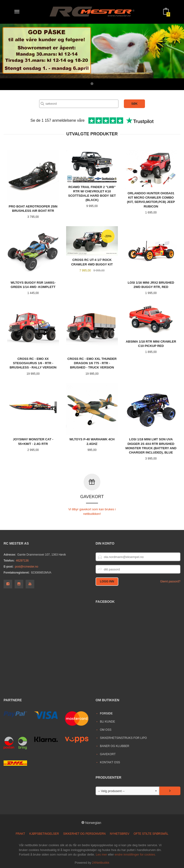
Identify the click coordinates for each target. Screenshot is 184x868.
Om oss (106, 730)
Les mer (101, 854)
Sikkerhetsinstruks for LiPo (123, 738)
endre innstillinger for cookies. (135, 854)
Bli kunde (107, 721)
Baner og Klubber (115, 746)
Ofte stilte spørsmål (151, 834)
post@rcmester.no (26, 566)
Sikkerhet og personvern (84, 834)
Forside (106, 713)
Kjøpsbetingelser (44, 834)
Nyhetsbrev (120, 834)
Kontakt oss (110, 762)
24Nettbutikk (101, 862)
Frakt (20, 834)
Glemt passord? (170, 581)
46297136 (22, 560)
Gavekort (108, 754)
